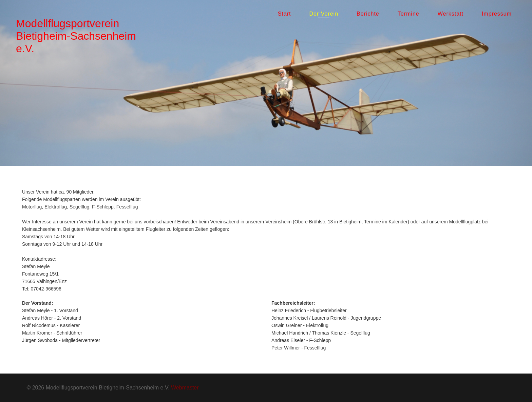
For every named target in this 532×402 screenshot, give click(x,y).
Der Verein (324, 14)
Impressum (497, 14)
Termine (408, 14)
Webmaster (185, 388)
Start (284, 14)
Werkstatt (451, 14)
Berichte (368, 14)
